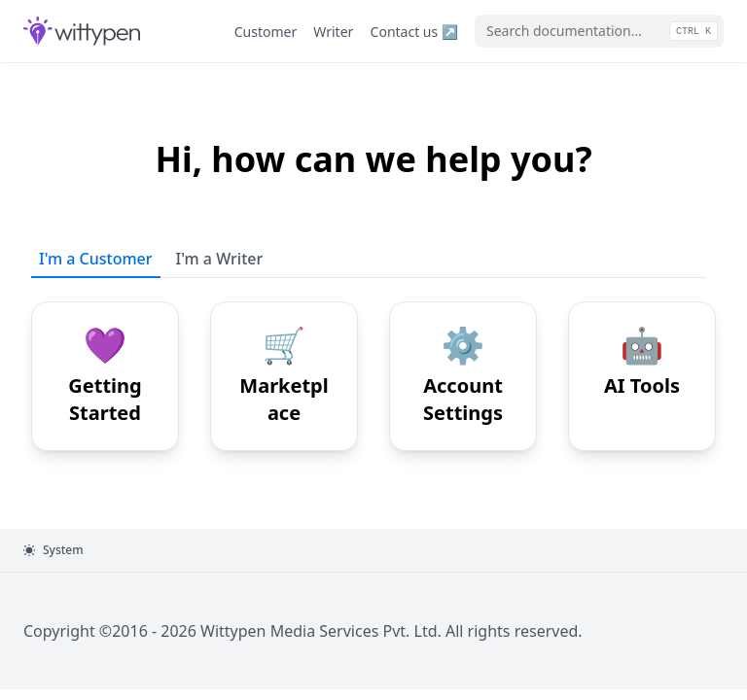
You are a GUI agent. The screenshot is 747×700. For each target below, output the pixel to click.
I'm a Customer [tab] (96, 259)
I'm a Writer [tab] (220, 259)
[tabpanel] (373, 365)
